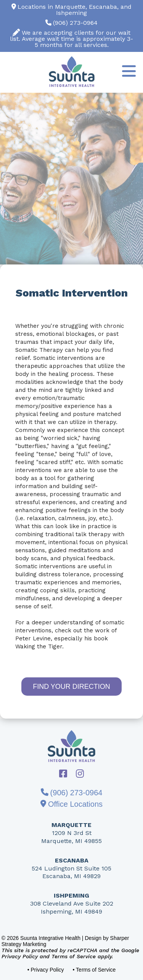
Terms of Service (74, 956)
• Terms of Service (94, 970)
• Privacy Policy (46, 970)
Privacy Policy (20, 956)
